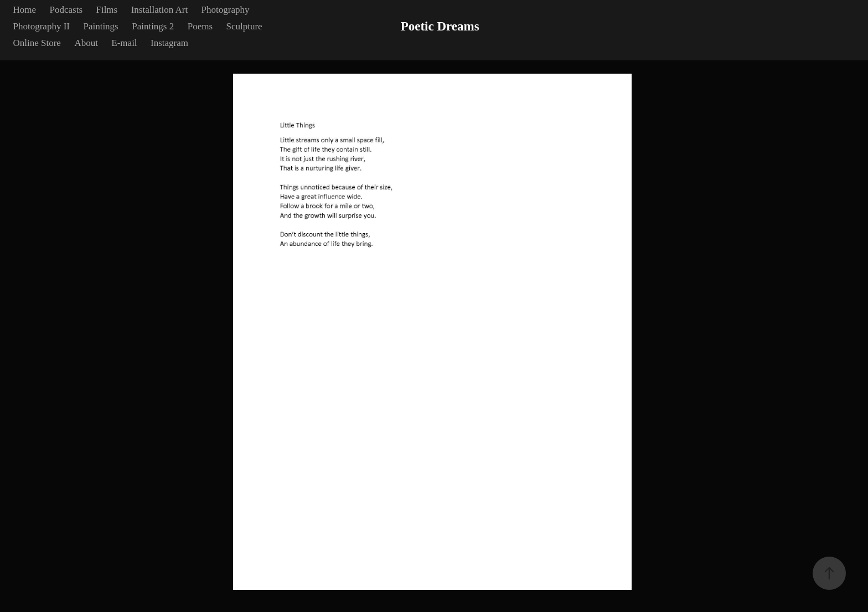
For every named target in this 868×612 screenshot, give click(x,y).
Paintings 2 (153, 26)
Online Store (37, 43)
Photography (226, 10)
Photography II (42, 26)
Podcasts (66, 10)
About (86, 43)
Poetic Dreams (440, 26)
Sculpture (244, 26)
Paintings (100, 26)
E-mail (124, 43)
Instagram (169, 43)
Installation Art (159, 10)
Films (107, 10)
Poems (200, 26)
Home (25, 10)
